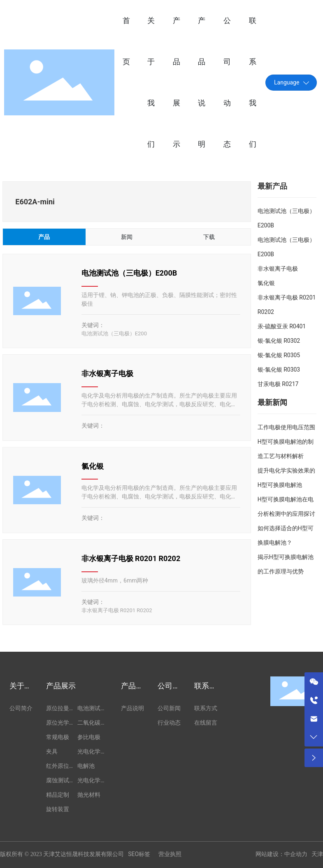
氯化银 (93, 466)
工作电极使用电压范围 (286, 427)
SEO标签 (139, 854)
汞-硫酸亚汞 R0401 (282, 326)
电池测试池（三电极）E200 (114, 333)
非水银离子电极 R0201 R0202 (131, 558)
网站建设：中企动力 (281, 854)
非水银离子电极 (107, 373)
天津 (317, 854)
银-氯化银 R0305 (279, 355)
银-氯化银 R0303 (279, 370)
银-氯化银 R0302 (279, 341)
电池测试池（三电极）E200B (129, 273)
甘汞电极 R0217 (278, 384)
